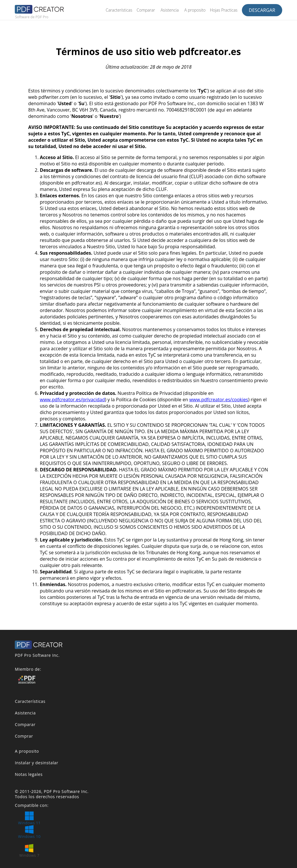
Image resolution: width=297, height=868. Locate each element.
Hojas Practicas (224, 10)
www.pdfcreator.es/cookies (219, 400)
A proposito (195, 10)
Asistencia (170, 10)
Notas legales (29, 774)
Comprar (24, 736)
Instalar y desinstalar (37, 763)
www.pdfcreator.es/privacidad (72, 400)
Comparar (146, 10)
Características (119, 10)
